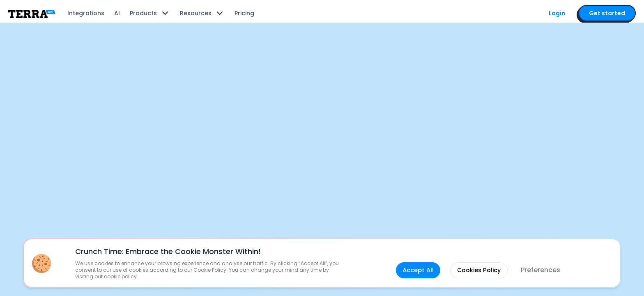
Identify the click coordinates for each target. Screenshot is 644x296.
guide (423, 157)
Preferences (543, 260)
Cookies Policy (478, 260)
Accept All (414, 260)
